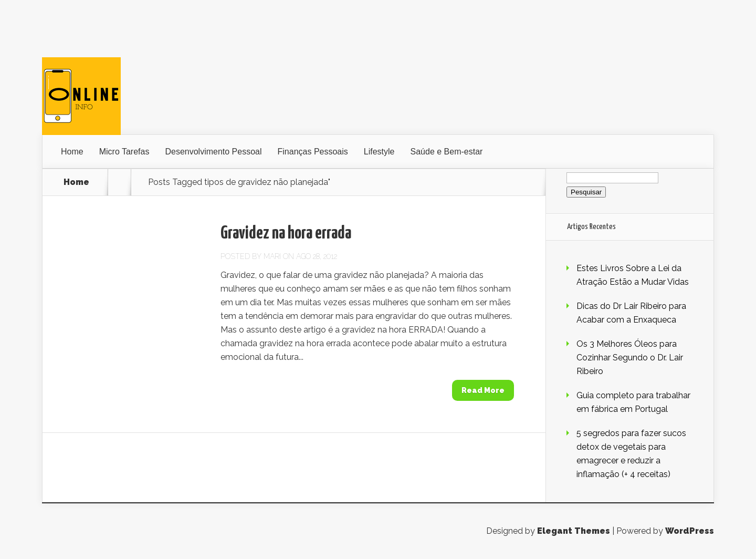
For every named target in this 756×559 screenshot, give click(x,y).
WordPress (690, 531)
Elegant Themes (574, 531)
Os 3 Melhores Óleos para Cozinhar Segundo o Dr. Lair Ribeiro (630, 358)
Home (72, 152)
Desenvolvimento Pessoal (213, 152)
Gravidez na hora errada (286, 234)
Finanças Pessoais (313, 152)
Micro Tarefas (124, 152)
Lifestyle (379, 152)
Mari (272, 256)
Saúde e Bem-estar (447, 152)
